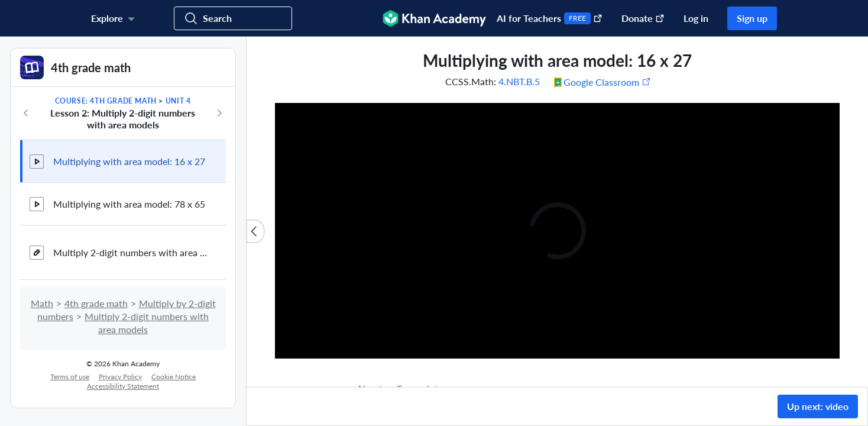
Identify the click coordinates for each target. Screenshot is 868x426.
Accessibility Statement (123, 386)
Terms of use (70, 377)
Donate (643, 18)
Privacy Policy (120, 377)
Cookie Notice (174, 377)
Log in (696, 18)
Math (42, 303)
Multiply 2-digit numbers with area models (130, 252)
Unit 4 (178, 101)
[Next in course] (219, 113)
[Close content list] (255, 231)
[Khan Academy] (434, 18)
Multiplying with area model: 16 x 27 (129, 161)
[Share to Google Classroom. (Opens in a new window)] (603, 82)
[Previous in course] (26, 113)
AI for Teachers (550, 18)
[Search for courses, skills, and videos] (233, 18)
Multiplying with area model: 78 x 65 (129, 204)
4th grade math (96, 303)
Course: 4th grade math (106, 101)
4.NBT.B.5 (519, 81)
